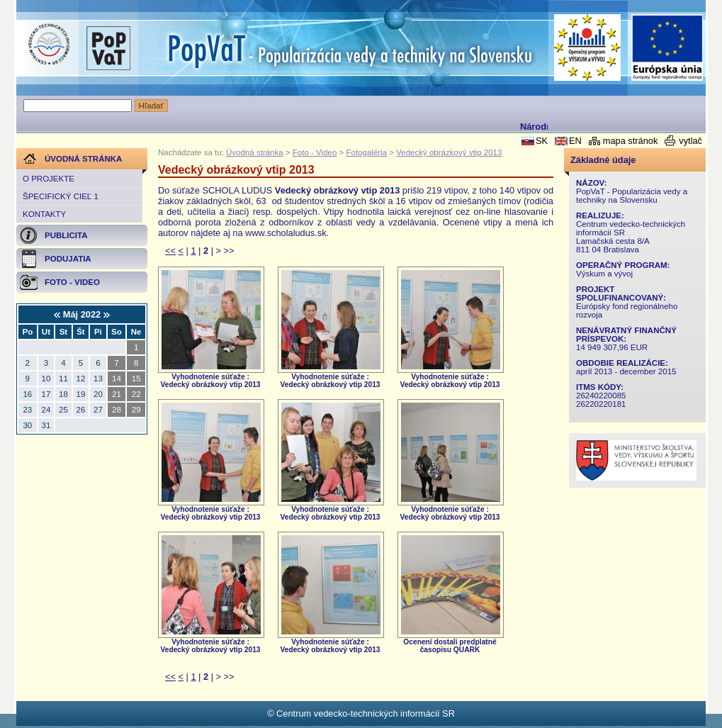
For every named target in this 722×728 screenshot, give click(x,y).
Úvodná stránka (255, 152)
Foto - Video (315, 152)
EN (575, 141)
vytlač (690, 141)
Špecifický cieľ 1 (61, 196)
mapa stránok (631, 141)
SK (542, 141)
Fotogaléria (366, 152)
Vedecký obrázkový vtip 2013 (449, 152)
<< (170, 251)
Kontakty (44, 214)
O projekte (49, 179)
